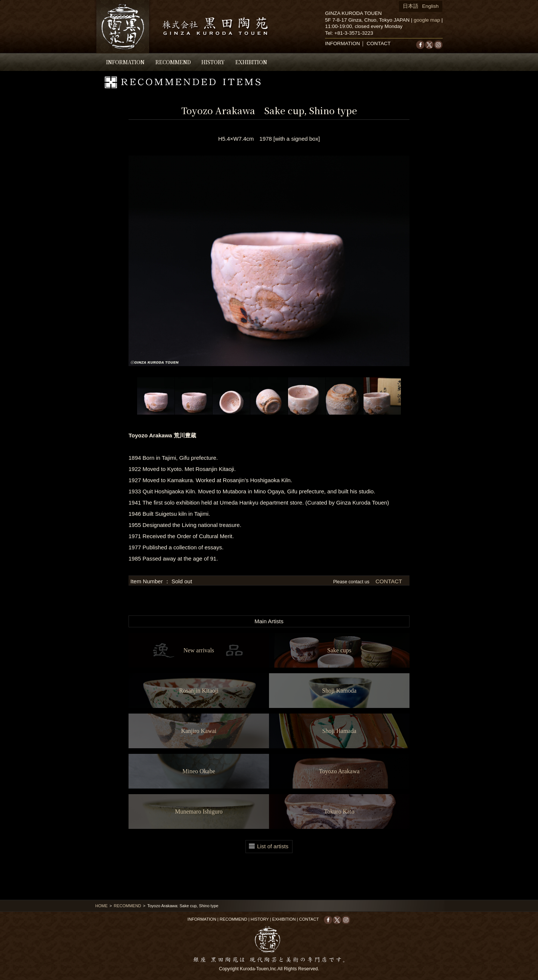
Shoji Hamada (339, 731)
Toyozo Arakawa (339, 771)
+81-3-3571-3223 (354, 33)
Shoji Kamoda (339, 691)
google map (427, 20)
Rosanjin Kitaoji (199, 691)
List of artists (273, 846)
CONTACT (378, 43)
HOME (101, 906)
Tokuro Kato (339, 812)
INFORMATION (125, 62)
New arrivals (199, 650)
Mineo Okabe (199, 771)
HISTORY (213, 62)
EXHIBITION (251, 62)
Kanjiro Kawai (199, 731)
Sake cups (339, 650)
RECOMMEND (173, 62)
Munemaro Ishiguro (199, 812)
